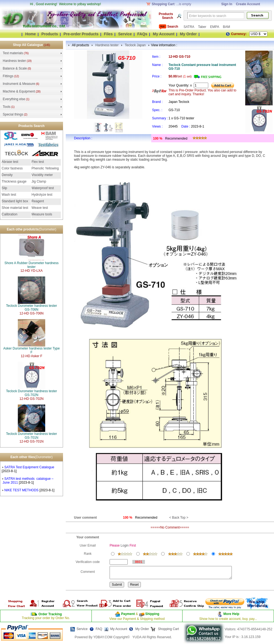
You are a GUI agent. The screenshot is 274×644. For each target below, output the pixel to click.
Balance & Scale (15, 68)
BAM (226, 27)
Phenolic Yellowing (45, 168)
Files (108, 34)
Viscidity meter (42, 175)
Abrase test (10, 162)
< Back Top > (179, 518)
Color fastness (12, 168)
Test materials (13, 53)
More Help (231, 614)
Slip (4, 188)
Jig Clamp (39, 181)
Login (125, 545)
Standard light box (15, 201)
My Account (164, 34)
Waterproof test (43, 188)
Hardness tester (14, 61)
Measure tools (42, 214)
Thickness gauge (14, 181)
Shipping (152, 614)
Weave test (40, 208)
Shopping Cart (168, 629)
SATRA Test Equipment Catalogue (29, 467)
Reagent (38, 201)
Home (31, 34)
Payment (128, 614)
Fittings (8, 76)
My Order (188, 34)
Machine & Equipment (19, 91)
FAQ (99, 629)
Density (7, 175)
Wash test (9, 195)
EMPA (215, 27)
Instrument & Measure (19, 84)
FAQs (142, 34)
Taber (203, 27)
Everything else (14, 99)
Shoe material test (15, 208)
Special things (13, 114)
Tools (7, 107)
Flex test (38, 162)
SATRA (189, 27)
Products (50, 34)
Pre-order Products (81, 34)
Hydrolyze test (42, 195)
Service (125, 34)
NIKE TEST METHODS (21, 490)
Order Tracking (50, 614)
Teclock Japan (135, 45)
